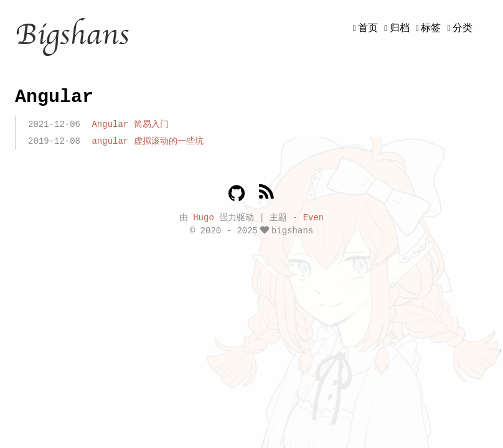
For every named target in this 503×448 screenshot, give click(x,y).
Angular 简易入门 (130, 125)
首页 (368, 29)
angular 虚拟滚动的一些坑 (147, 142)
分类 (463, 29)
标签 (431, 29)
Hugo (204, 217)
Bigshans (72, 35)
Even (314, 217)
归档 (400, 29)
